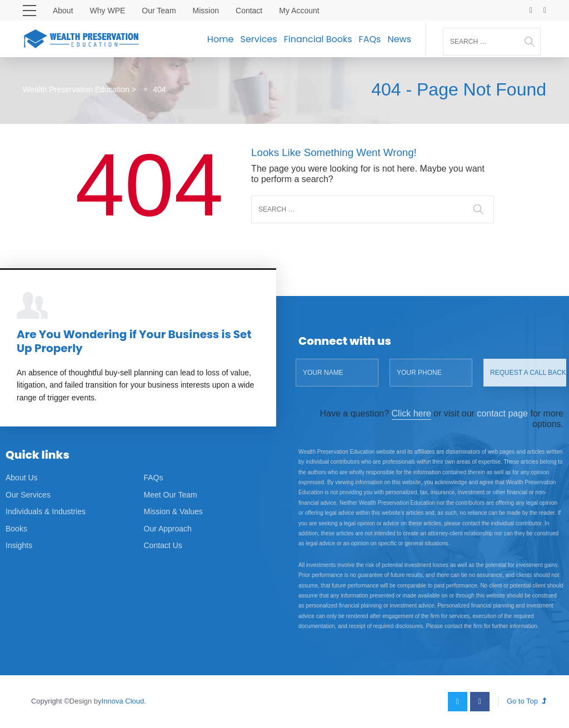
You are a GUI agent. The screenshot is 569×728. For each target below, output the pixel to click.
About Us (22, 478)
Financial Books (318, 39)
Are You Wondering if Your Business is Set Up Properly (134, 341)
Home (221, 39)
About (63, 11)
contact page (502, 413)
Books (16, 529)
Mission (206, 11)
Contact (249, 11)
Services (259, 39)
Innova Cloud (123, 701)
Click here (411, 413)
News (399, 39)
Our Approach (168, 529)
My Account (299, 11)
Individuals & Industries (46, 511)
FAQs (370, 39)
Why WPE (108, 11)
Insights (19, 545)
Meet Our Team (171, 495)
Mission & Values (173, 511)
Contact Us (163, 545)
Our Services (28, 495)
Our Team (159, 11)
